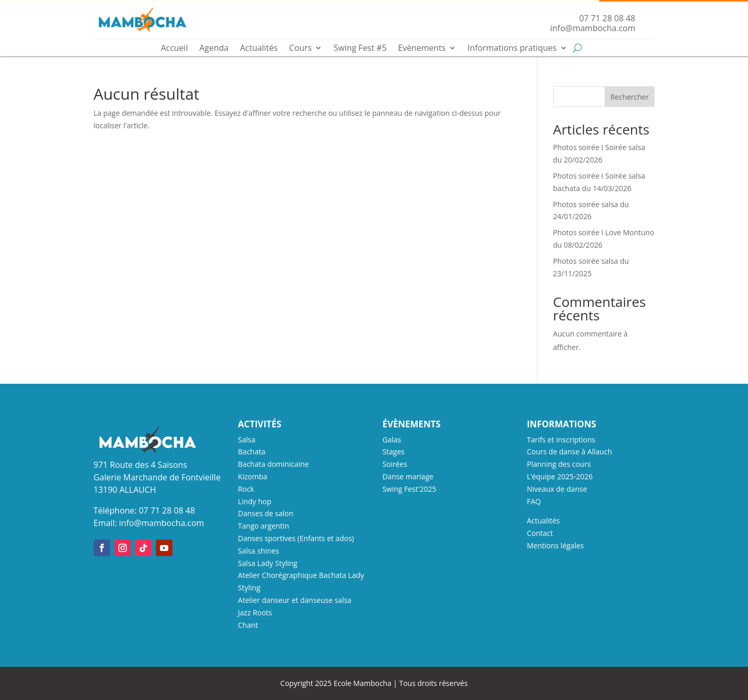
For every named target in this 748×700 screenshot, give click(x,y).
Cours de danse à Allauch (569, 452)
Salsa (246, 440)
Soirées (395, 464)
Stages (393, 452)
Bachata (252, 452)
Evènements (422, 49)
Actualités (259, 49)
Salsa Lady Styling (268, 563)
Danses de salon (265, 513)
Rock (246, 489)
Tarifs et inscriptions (561, 440)
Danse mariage (408, 476)
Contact (540, 533)
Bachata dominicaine (273, 464)
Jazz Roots (255, 613)
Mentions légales (555, 546)
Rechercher (630, 97)
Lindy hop (255, 501)
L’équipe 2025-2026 (560, 476)
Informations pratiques (512, 49)
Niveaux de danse (557, 489)
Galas (392, 440)
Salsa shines (258, 551)
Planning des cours (559, 464)
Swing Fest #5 (360, 49)
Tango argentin (263, 526)
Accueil (174, 49)
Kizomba (252, 476)
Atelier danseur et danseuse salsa (295, 600)
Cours (301, 49)
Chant (248, 625)
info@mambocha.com (162, 523)
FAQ (534, 501)
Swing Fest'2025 (409, 489)
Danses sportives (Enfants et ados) (296, 538)
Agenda (214, 49)
